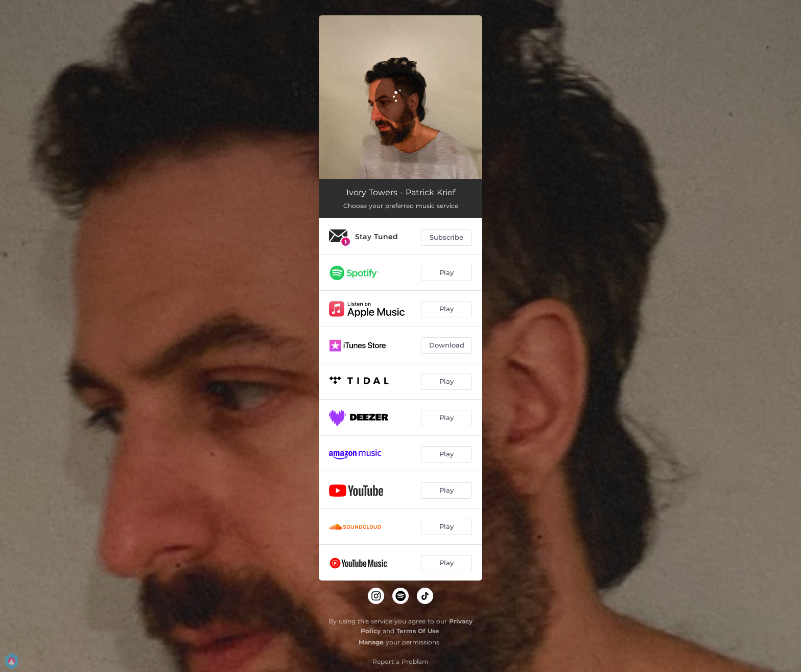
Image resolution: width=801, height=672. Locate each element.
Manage (371, 642)
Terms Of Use (418, 631)
